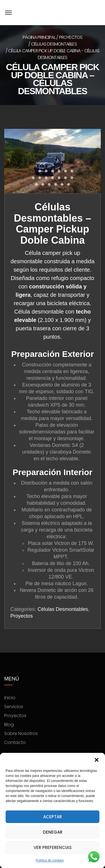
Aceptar (53, 817)
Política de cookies (50, 860)
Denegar (53, 832)
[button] (97, 760)
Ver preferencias (53, 847)
